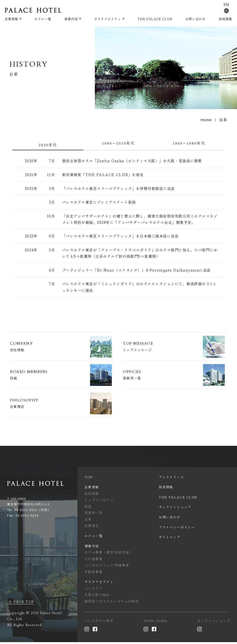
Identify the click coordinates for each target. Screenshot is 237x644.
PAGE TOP (24, 604)
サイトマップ (170, 539)
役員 (88, 508)
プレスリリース (171, 479)
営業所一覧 (94, 515)
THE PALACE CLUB (155, 19)
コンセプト (94, 590)
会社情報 (92, 495)
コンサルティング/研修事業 (107, 567)
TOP (89, 479)
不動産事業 (94, 573)
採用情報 (226, 19)
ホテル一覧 (43, 19)
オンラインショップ (175, 509)
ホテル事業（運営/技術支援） (109, 554)
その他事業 (94, 561)
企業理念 (92, 528)
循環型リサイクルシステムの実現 (112, 603)
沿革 (88, 521)
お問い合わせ (196, 19)
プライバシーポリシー (177, 529)
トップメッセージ (99, 502)
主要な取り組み (97, 597)
